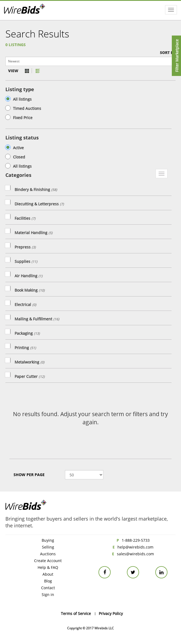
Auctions (48, 554)
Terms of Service (76, 613)
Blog (48, 581)
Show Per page (29, 475)
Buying (48, 540)
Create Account (48, 561)
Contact (48, 588)
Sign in (48, 594)
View (13, 71)
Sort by (168, 52)
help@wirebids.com (135, 547)
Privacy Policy (111, 613)
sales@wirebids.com (135, 554)
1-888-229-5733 (136, 540)
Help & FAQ (48, 567)
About (48, 574)
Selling (48, 547)
